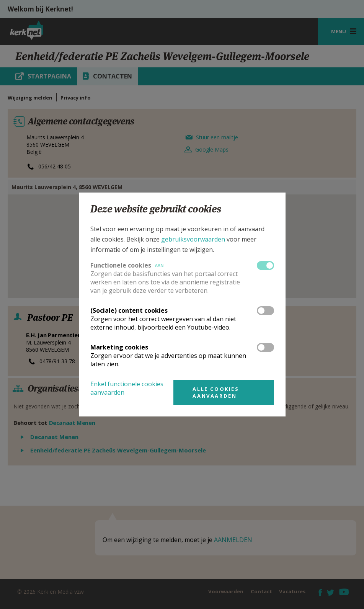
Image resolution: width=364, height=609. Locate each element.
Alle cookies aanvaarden (216, 392)
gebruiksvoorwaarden (193, 239)
